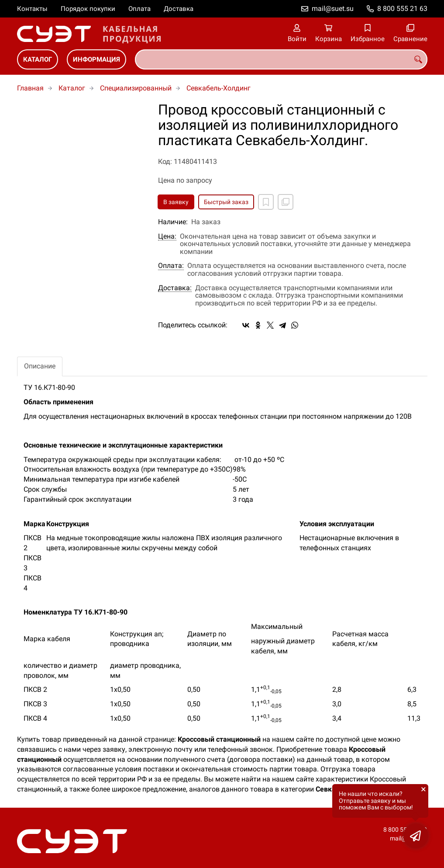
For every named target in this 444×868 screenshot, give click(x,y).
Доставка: (175, 288)
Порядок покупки (88, 9)
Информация (96, 59)
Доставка (179, 9)
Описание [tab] (40, 366)
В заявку (176, 202)
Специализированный (136, 88)
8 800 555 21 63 (402, 9)
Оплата (139, 9)
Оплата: (171, 266)
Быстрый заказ (226, 202)
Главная (30, 88)
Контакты (32, 9)
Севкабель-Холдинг (219, 88)
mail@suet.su (333, 9)
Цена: (167, 236)
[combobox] (281, 59)
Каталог (38, 59)
